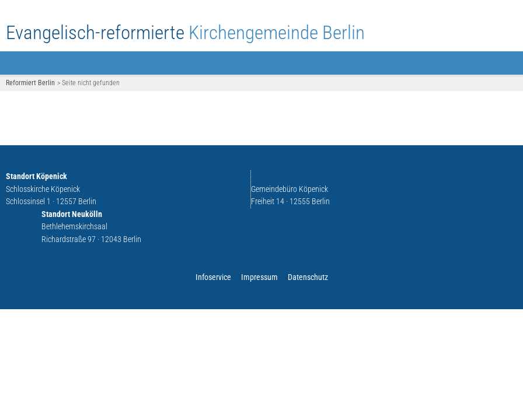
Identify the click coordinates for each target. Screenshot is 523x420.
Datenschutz (308, 277)
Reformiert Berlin (30, 83)
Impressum (259, 277)
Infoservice (213, 277)
